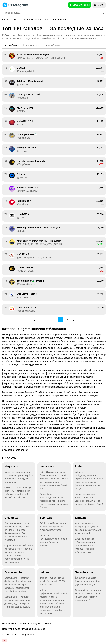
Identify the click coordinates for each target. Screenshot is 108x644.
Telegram (48, 623)
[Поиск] (103, 13)
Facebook (24, 623)
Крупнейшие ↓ (12, 45)
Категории (50, 20)
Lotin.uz (80, 466)
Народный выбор (52, 45)
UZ (70, 20)
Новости (62, 20)
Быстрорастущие (31, 45)
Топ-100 (16, 20)
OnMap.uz (11, 518)
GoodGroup (39, 629)
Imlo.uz (44, 572)
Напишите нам (10, 623)
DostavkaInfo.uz (15, 572)
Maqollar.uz (12, 466)
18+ (5, 640)
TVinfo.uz (46, 518)
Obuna (28, 629)
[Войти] (99, 5)
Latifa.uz (81, 518)
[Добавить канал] (80, 5)
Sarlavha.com (84, 572)
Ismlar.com (47, 466)
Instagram (36, 623)
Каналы (6, 20)
